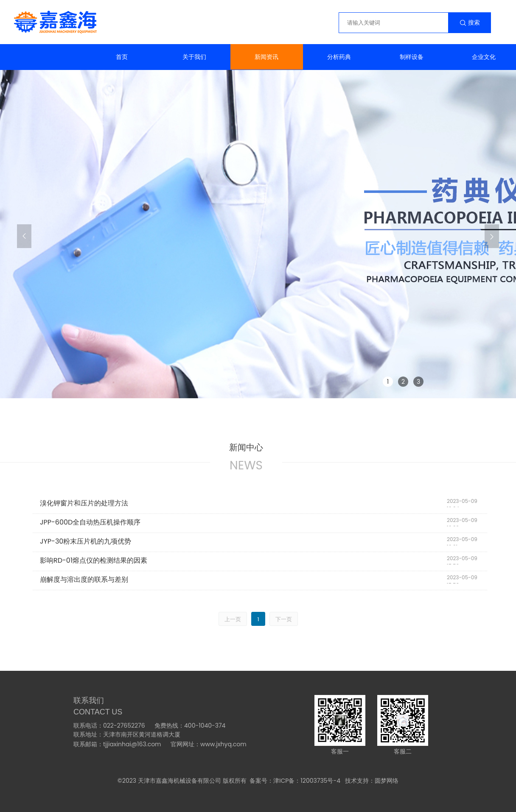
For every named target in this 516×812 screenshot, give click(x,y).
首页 (122, 57)
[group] (258, 235)
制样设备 (412, 57)
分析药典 (339, 57)
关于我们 (194, 57)
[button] (24, 236)
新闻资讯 (266, 57)
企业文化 (484, 57)
